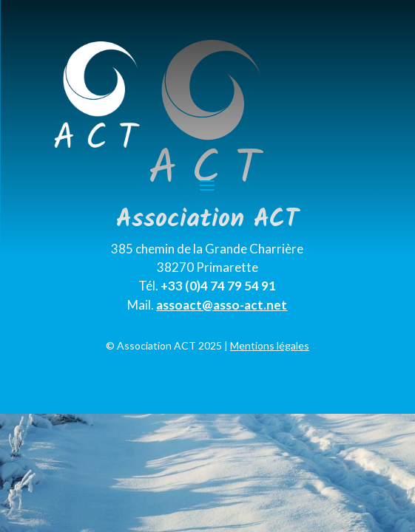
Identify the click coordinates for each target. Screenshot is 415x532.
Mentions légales (270, 345)
